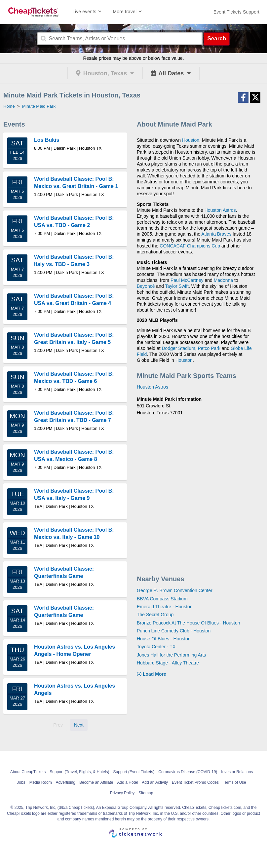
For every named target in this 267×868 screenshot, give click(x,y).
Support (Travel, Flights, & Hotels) (79, 772)
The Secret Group (155, 615)
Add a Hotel (128, 782)
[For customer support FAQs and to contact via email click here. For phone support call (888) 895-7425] (236, 12)
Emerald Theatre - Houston (165, 607)
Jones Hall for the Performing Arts (171, 655)
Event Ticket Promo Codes (195, 782)
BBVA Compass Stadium (162, 599)
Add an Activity (155, 782)
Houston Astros (220, 210)
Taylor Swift (177, 286)
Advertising (66, 782)
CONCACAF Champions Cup (190, 246)
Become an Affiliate (96, 782)
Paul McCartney (187, 280)
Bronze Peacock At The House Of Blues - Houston (189, 623)
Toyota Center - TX (156, 647)
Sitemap (146, 793)
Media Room (41, 782)
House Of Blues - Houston (164, 639)
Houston (191, 140)
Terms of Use (234, 782)
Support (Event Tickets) (134, 772)
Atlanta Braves (216, 234)
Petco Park (209, 348)
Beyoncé (146, 286)
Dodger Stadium (179, 348)
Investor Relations (237, 772)
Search (217, 38)
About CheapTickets (28, 772)
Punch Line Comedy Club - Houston (174, 631)
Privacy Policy (122, 793)
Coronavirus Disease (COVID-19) (188, 772)
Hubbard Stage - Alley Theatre (168, 663)
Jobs (21, 782)
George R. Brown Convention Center (175, 590)
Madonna (223, 280)
